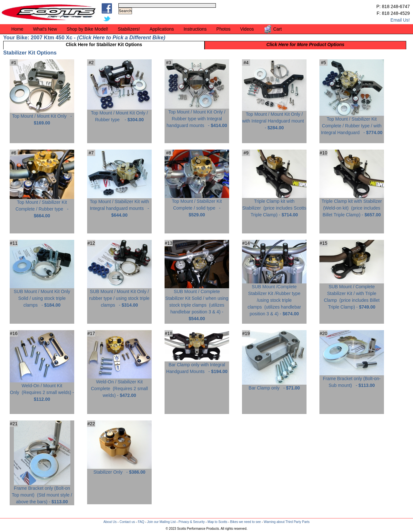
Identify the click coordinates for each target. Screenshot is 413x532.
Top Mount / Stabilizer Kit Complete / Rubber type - (42, 207)
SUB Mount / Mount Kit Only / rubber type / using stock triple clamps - (119, 296)
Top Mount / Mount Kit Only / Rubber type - (119, 114)
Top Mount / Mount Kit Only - (42, 117)
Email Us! (400, 20)
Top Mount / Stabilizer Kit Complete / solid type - (197, 206)
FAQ (141, 522)
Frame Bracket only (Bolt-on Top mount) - (42, 493)
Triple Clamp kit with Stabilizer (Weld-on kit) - (352, 206)
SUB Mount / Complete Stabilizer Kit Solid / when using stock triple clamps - (197, 303)
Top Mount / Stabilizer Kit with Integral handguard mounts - (119, 206)
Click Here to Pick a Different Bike (121, 37)
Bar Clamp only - (274, 385)
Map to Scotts (217, 522)
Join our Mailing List (161, 522)
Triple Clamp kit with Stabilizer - (274, 206)
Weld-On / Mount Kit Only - (42, 390)
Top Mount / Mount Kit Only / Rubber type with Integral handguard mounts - (197, 116)
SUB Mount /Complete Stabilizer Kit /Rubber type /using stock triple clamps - (274, 298)
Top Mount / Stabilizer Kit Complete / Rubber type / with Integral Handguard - (352, 123)
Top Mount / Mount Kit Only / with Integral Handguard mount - (274, 118)
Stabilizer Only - (119, 470)
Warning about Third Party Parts (287, 522)
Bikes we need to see (245, 522)
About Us (110, 522)
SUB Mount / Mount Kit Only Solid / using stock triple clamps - (42, 296)
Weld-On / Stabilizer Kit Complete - (119, 386)
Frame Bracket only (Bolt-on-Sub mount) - (352, 379)
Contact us (127, 522)
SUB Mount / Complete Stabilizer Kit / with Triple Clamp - (352, 294)
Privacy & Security (191, 522)
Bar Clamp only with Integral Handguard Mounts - (197, 366)
